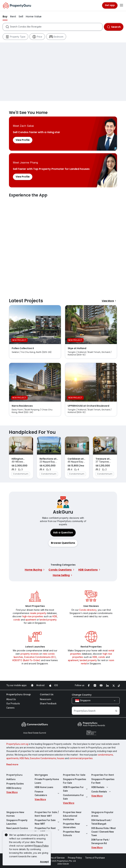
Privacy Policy (41, 846)
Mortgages (41, 775)
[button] (63, 543)
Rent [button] (13, 16)
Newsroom (45, 699)
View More (109, 301)
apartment (31, 620)
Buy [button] (5, 16)
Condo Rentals (101, 792)
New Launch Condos (17, 828)
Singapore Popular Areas (102, 814)
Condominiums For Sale (76, 797)
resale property (38, 613)
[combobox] (56, 27)
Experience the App (63, 244)
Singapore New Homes (15, 814)
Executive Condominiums (43, 758)
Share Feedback (48, 704)
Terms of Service (56, 858)
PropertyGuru (14, 775)
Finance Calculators (47, 793)
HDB (55, 616)
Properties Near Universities (76, 826)
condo (17, 620)
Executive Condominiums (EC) (40, 657)
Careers (10, 708)
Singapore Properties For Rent (103, 781)
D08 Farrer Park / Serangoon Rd (100, 842)
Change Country (82, 695)
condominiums (105, 755)
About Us (11, 699)
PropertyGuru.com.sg (17, 744)
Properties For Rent (103, 775)
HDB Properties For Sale (76, 789)
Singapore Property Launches (17, 822)
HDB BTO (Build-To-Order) (26, 660)
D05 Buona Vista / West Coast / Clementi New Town (103, 832)
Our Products (13, 704)
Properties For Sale (74, 775)
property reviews (30, 654)
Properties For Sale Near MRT (47, 822)
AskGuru (11, 779)
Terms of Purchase (95, 858)
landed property (48, 620)
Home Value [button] (34, 16)
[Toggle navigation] (121, 5)
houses (61, 758)
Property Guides (15, 784)
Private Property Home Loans (47, 781)
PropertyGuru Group (19, 694)
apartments (12, 758)
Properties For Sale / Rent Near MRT (47, 814)
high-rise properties (33, 616)
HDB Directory (14, 788)
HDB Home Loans (44, 787)
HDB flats (24, 758)
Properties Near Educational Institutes (72, 816)
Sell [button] (21, 16)
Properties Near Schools (76, 834)
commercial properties (81, 758)
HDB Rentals (100, 787)
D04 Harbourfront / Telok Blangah (101, 822)
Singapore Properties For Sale (75, 781)
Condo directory (88, 610)
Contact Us (47, 694)
